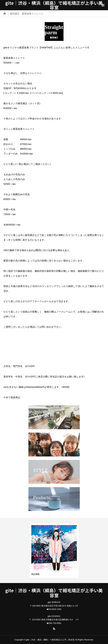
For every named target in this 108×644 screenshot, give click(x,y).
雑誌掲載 (35, 574)
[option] (54, 550)
